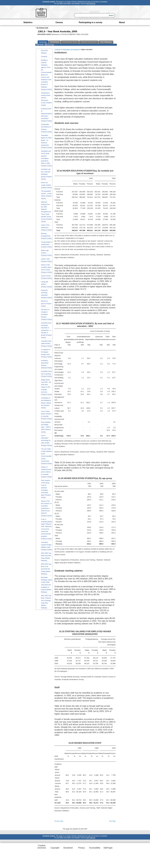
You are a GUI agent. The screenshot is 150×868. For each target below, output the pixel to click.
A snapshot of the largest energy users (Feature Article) (46, 353)
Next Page (112, 821)
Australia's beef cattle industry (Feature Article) (46, 344)
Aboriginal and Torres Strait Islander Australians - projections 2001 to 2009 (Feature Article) (46, 158)
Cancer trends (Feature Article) (46, 277)
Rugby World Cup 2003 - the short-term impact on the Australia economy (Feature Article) (46, 387)
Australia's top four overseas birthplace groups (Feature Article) (46, 174)
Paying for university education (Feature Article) (46, 294)
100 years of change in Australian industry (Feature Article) (46, 314)
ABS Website (91, 4)
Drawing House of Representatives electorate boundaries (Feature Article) (47, 115)
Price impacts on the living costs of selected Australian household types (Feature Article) (46, 489)
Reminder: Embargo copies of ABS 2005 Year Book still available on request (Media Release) (47, 585)
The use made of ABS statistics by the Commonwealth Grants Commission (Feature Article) (47, 456)
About (122, 22)
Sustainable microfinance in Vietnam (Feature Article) (46, 128)
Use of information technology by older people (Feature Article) (46, 440)
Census (59, 22)
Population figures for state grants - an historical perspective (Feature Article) (46, 141)
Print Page (49, 45)
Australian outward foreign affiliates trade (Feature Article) (46, 546)
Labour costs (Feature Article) (46, 260)
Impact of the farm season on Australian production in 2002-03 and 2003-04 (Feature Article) (46, 508)
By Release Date (42, 28)
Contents (44, 57)
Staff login (108, 848)
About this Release (44, 52)
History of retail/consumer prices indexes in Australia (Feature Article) (46, 472)
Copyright (55, 848)
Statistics (28, 22)
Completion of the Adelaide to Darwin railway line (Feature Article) (46, 403)
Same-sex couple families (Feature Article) (46, 185)
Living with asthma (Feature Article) (46, 284)
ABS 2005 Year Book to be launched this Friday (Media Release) (46, 569)
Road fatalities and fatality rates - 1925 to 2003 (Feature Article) (46, 427)
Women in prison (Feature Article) (46, 304)
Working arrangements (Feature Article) (46, 236)
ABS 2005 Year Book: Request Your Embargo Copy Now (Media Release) (46, 602)
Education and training (71, 50)
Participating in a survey (91, 22)
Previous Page (59, 821)
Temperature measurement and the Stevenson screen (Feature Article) (46, 99)
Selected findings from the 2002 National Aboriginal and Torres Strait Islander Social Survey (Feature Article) (47, 212)
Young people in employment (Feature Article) (47, 244)
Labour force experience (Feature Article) (46, 227)
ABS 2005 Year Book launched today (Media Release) (46, 557)
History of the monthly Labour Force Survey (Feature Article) (46, 269)
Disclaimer (68, 848)
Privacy (81, 848)
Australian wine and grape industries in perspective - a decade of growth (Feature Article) (46, 330)
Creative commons (42, 847)
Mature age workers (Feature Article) (46, 253)
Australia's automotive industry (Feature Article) (46, 364)
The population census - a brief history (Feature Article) (46, 195)
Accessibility (95, 848)
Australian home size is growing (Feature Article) (47, 374)
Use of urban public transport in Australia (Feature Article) (46, 415)
